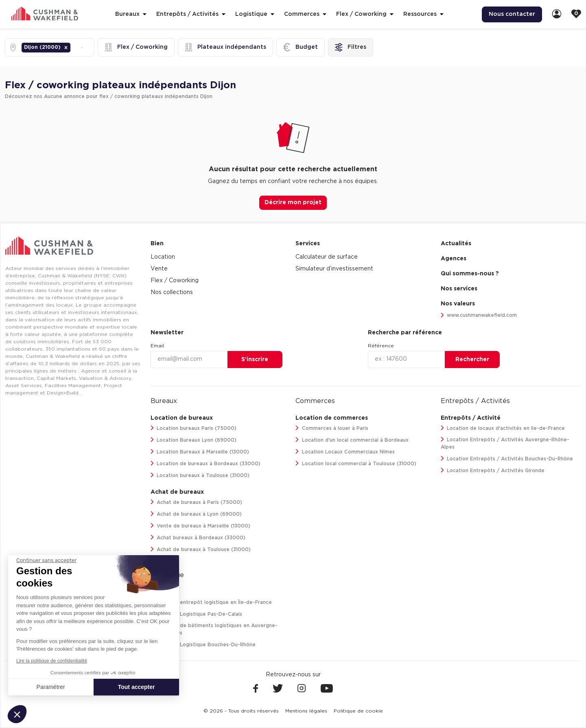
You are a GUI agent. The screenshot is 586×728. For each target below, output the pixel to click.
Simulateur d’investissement (334, 269)
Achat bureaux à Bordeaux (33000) (198, 537)
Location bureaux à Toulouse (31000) (200, 475)
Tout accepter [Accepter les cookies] (137, 687)
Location (163, 257)
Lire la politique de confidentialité (52, 661)
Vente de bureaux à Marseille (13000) (201, 526)
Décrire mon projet (293, 203)
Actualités (456, 244)
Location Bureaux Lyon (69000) (194, 440)
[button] (66, 48)
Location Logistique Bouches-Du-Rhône (203, 644)
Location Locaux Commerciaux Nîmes (345, 452)
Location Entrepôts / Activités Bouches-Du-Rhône (507, 459)
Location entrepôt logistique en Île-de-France (211, 602)
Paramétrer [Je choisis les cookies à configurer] (51, 687)
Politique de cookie (358, 711)
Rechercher (472, 360)
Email (157, 346)
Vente (159, 269)
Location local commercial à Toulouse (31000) (356, 463)
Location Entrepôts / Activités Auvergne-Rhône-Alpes (505, 443)
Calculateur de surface (327, 257)
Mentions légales (306, 711)
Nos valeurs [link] (458, 304)
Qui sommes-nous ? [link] (470, 274)
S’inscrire (255, 360)
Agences (454, 259)
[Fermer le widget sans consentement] (46, 560)
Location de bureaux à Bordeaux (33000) (206, 463)
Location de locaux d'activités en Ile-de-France (503, 428)
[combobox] (73, 47)
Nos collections (172, 292)
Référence (381, 346)
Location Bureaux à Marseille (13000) (200, 452)
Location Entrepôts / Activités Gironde (493, 470)
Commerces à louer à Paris (332, 428)
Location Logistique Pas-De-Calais (197, 614)
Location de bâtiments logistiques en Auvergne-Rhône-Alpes (214, 629)
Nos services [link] (459, 289)
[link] (557, 14)
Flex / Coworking (175, 281)
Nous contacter (512, 14)
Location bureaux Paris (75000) (194, 428)
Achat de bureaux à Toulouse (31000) (201, 549)
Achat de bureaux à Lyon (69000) (196, 514)
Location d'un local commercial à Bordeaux (352, 440)
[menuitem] (512, 14)
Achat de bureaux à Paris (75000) (197, 502)
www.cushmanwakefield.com (479, 315)
